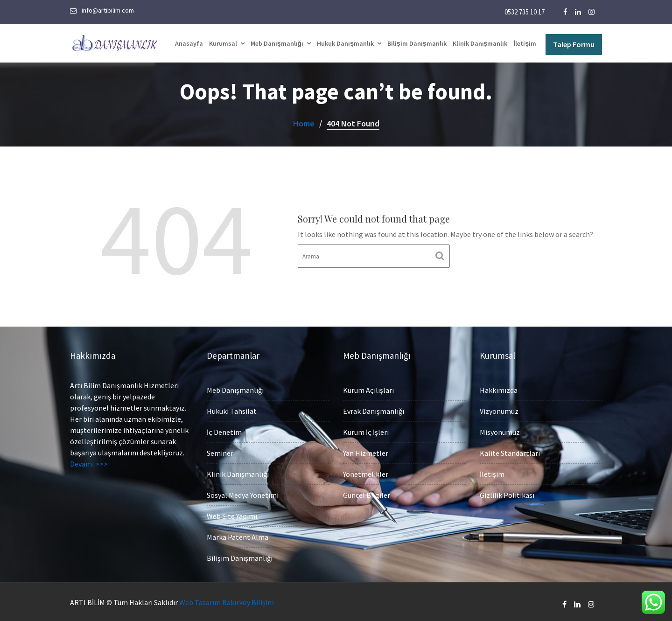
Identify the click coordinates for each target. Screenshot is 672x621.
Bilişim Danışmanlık (417, 43)
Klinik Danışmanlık (480, 43)
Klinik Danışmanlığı (239, 473)
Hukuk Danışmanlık (345, 43)
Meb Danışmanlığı (277, 43)
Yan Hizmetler (367, 452)
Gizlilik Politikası (508, 492)
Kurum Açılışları (370, 391)
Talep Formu (574, 44)
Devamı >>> (90, 462)
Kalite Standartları (511, 452)
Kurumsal (223, 43)
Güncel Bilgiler (368, 492)
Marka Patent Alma (238, 534)
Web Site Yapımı (233, 514)
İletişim (525, 43)
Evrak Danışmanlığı (374, 411)
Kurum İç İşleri (367, 432)
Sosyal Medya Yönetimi (243, 494)
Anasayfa (189, 43)
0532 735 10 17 (525, 12)
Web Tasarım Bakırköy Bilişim (227, 602)
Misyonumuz (501, 432)
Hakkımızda (500, 391)
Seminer (221, 453)
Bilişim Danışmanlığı (241, 555)
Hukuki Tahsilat (233, 412)
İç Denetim (226, 433)
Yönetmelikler (367, 472)
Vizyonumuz (500, 411)
